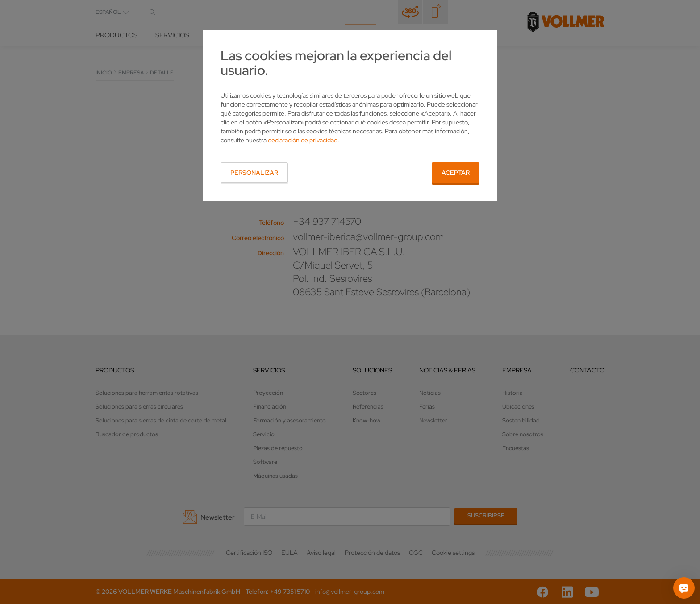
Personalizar (254, 173)
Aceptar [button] (456, 173)
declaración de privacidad (303, 140)
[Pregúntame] (684, 588)
